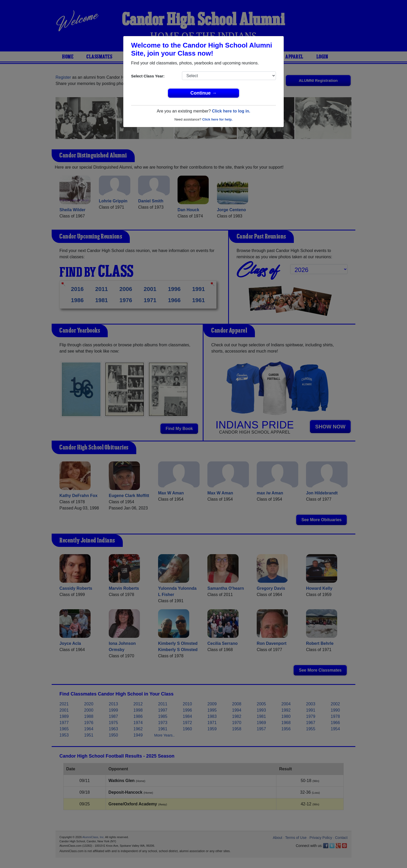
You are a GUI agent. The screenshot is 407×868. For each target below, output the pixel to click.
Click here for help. (217, 119)
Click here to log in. (231, 111)
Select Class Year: (148, 76)
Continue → (204, 93)
